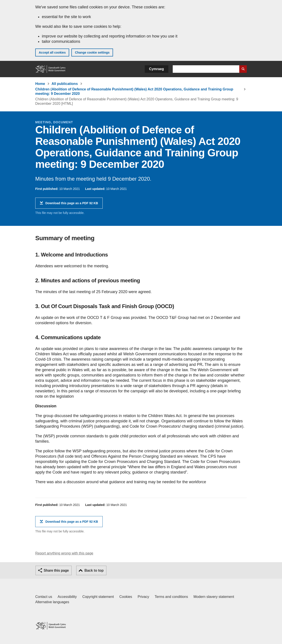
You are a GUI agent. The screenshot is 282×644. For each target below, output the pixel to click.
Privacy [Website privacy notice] (143, 597)
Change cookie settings (92, 52)
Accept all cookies (52, 52)
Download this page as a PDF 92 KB (72, 205)
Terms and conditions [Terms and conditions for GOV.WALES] (171, 597)
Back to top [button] (94, 570)
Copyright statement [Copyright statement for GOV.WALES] (98, 597)
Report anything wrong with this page (64, 553)
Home (40, 84)
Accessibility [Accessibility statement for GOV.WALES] (67, 597)
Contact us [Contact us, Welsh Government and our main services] (44, 597)
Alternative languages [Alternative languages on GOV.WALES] (52, 602)
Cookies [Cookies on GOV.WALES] (126, 597)
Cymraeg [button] (157, 69)
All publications (65, 84)
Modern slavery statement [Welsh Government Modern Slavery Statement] (214, 597)
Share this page (56, 570)
